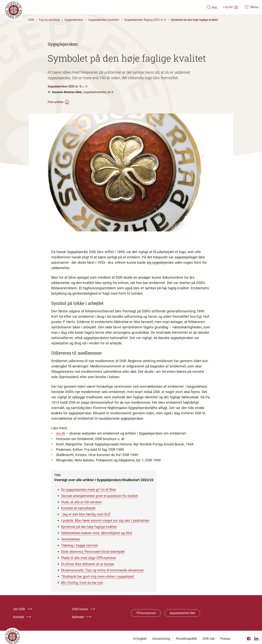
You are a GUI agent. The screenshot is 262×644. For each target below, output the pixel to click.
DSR (31, 20)
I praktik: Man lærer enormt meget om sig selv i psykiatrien (108, 519)
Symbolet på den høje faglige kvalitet (194, 20)
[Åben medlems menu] (226, 7)
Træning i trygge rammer (81, 544)
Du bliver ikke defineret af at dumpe (89, 562)
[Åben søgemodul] (201, 7)
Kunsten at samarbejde (80, 507)
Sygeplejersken (74, 20)
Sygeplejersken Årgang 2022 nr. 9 (145, 20)
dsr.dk (61, 433)
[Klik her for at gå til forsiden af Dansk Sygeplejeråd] (100, 7)
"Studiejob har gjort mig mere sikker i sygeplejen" (100, 574)
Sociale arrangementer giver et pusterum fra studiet (102, 495)
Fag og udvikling (49, 20)
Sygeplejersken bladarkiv (104, 20)
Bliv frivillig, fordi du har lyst (83, 580)
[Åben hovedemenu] (252, 7)
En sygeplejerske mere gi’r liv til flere (90, 489)
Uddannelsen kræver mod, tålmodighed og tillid (98, 532)
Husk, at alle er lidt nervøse (83, 501)
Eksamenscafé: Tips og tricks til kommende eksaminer (104, 568)
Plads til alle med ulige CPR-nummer (90, 556)
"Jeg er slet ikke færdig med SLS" (87, 513)
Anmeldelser (71, 538)
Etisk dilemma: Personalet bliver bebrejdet (95, 550)
